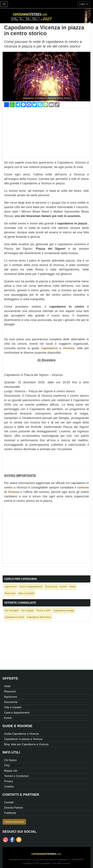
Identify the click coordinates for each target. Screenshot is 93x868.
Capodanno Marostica (39, 617)
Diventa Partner (14, 808)
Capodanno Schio (15, 617)
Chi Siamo (10, 760)
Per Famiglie (12, 610)
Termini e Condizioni (16, 776)
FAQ (7, 765)
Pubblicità (10, 813)
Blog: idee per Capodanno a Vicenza (26, 744)
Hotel (72, 587)
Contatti (9, 802)
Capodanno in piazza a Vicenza (23, 739)
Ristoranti (10, 593)
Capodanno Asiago (64, 610)
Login (83, 4)
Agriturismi (11, 587)
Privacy (9, 781)
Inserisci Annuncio (14, 822)
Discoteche (51, 587)
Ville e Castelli (26, 593)
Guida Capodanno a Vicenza (22, 734)
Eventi (63, 587)
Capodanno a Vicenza (58, 348)
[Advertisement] (46, 131)
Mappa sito (11, 771)
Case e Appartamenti (31, 587)
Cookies (9, 787)
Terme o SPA (44, 610)
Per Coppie (28, 610)
